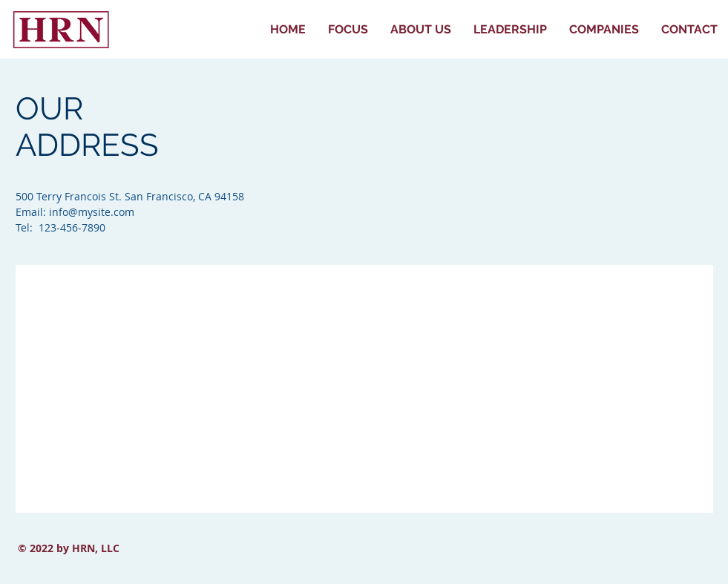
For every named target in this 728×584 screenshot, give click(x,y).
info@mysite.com (92, 212)
